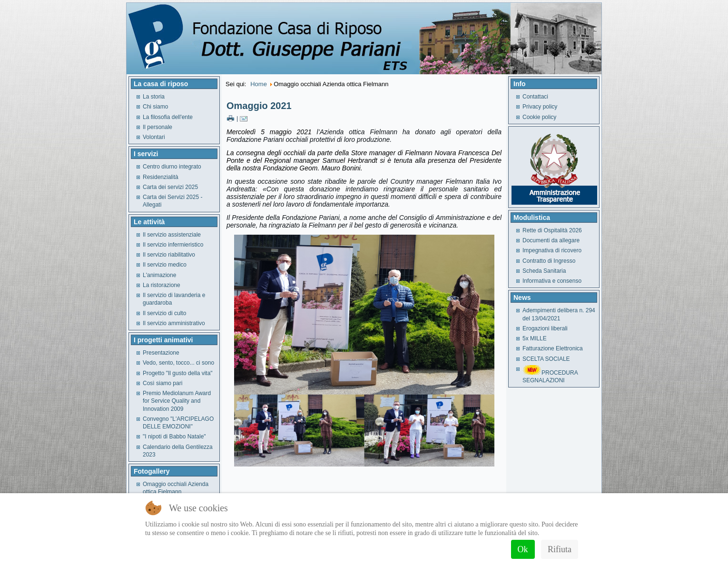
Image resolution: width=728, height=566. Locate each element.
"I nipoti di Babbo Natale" (174, 437)
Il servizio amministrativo (174, 323)
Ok (523, 549)
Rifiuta (560, 549)
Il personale (157, 127)
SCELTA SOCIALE (546, 359)
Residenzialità (161, 177)
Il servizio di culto (164, 313)
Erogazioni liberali (545, 328)
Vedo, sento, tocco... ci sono (178, 363)
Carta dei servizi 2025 (170, 187)
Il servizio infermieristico (173, 245)
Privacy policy (540, 107)
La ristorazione (162, 285)
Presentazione (161, 353)
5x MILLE (535, 338)
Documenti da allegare (551, 240)
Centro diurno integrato (172, 167)
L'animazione (159, 275)
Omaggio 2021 (259, 106)
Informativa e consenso (552, 281)
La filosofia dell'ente (168, 117)
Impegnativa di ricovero (552, 250)
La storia (154, 97)
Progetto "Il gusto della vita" (178, 373)
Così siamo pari (162, 383)
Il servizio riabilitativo (169, 255)
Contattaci (535, 97)
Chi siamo (155, 107)
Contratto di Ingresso (549, 261)
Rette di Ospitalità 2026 (552, 230)
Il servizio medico (165, 265)
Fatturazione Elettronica (553, 348)
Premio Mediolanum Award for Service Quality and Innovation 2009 (177, 401)
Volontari (154, 137)
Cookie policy (539, 117)
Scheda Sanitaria (544, 271)
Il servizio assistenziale (172, 235)
